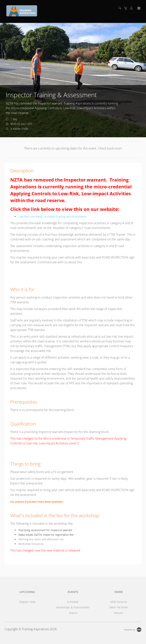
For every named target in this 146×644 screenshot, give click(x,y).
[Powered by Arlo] (133, 629)
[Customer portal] (132, 8)
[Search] (121, 8)
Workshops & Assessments (73, 607)
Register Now (27, 602)
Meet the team (119, 607)
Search (73, 613)
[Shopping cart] (126, 8)
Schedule (73, 602)
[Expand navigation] (138, 8)
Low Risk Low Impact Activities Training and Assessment (52, 216)
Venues (119, 613)
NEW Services (119, 602)
